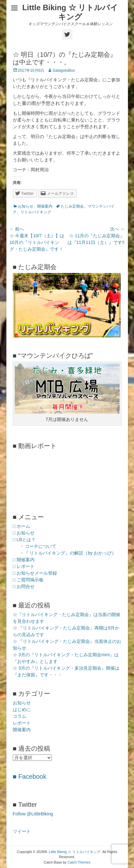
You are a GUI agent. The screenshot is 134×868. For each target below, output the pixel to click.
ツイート (22, 831)
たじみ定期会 (72, 206)
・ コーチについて (38, 546)
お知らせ (26, 206)
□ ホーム (21, 526)
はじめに (22, 710)
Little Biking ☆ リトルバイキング (70, 12)
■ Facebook (30, 776)
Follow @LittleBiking (33, 814)
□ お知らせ (24, 533)
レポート (22, 723)
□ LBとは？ (24, 540)
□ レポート (24, 566)
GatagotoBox (64, 70)
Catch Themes (79, 862)
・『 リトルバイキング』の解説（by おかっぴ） (68, 553)
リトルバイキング (36, 212)
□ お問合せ (24, 586)
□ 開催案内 (24, 560)
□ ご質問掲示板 (28, 580)
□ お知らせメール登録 (35, 573)
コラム (20, 716)
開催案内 (45, 206)
